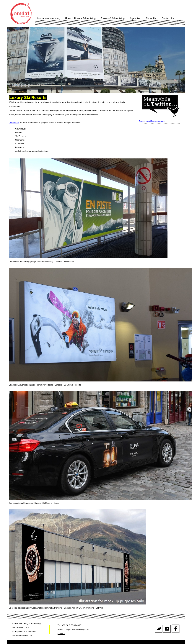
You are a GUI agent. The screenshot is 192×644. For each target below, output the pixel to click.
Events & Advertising (113, 18)
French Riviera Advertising (80, 18)
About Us (151, 18)
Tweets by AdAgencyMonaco (152, 121)
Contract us (14, 123)
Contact (61, 633)
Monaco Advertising (49, 18)
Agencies (135, 18)
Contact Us (168, 18)
